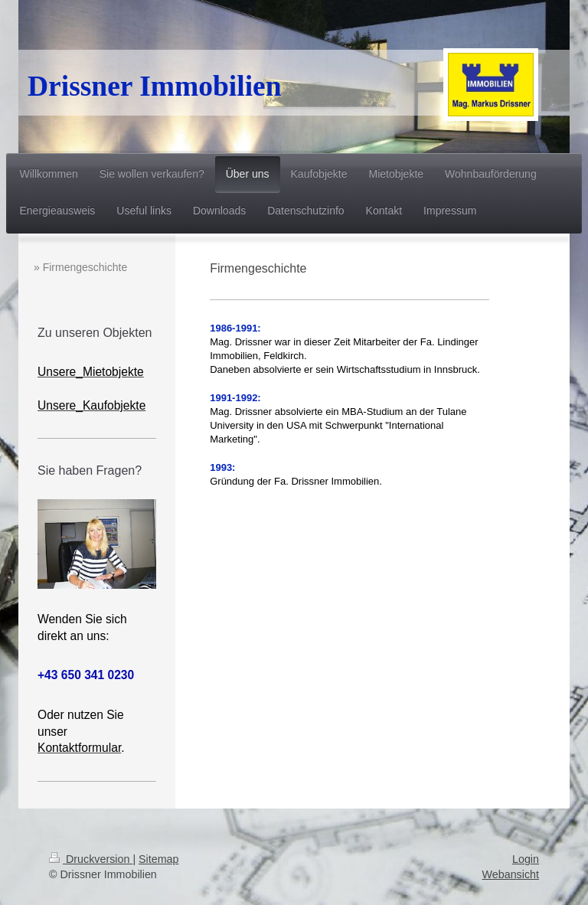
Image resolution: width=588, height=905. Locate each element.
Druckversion (91, 859)
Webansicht (511, 874)
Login (526, 859)
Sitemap (158, 859)
